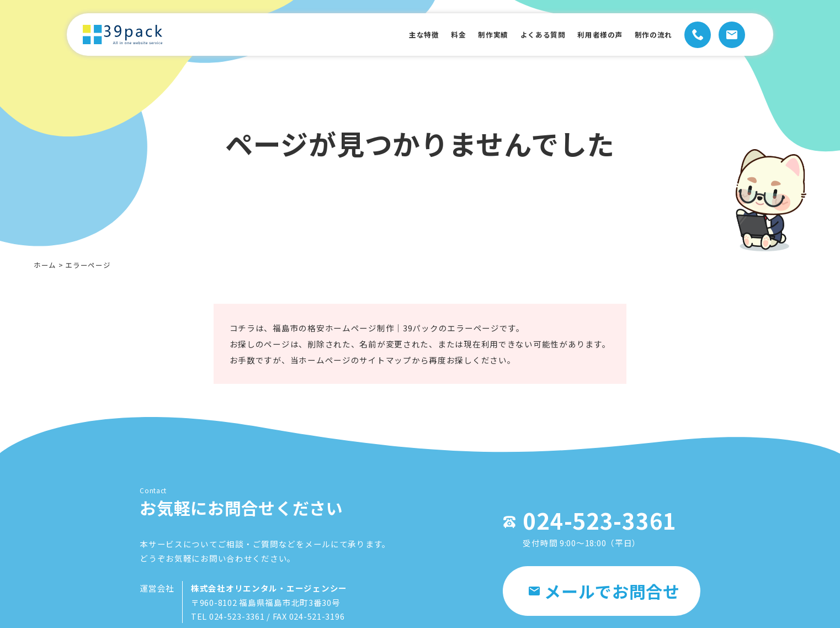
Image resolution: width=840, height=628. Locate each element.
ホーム (45, 265)
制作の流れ (649, 35)
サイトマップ (386, 369)
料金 (430, 35)
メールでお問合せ (604, 599)
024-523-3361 (594, 527)
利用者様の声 (589, 35)
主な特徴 (391, 35)
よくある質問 (524, 35)
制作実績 (468, 35)
